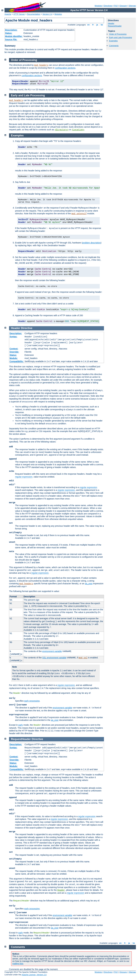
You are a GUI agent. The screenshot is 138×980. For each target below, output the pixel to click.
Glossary (123, 6)
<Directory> (62, 130)
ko (102, 25)
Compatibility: (17, 361)
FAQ (116, 6)
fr (93, 25)
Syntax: (13, 337)
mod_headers (41, 65)
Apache (8, 14)
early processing (32, 701)
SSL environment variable (54, 658)
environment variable (52, 651)
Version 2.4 (47, 14)
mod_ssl (83, 658)
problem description (91, 243)
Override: (14, 352)
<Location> (78, 130)
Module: (14, 358)
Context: (14, 349)
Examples (113, 41)
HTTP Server (19, 14)
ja (97, 25)
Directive (27, 328)
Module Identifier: (14, 36)
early (20, 725)
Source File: (11, 39)
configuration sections (65, 68)
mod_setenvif (79, 214)
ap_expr (89, 584)
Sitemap (132, 6)
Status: (9, 33)
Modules (98, 6)
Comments (114, 46)
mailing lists (18, 964)
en (88, 25)
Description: (11, 30)
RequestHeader (115, 26)
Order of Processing (118, 34)
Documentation (34, 14)
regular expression (24, 477)
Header (111, 23)
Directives (108, 6)
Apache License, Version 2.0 (34, 975)
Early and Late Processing (121, 37)
